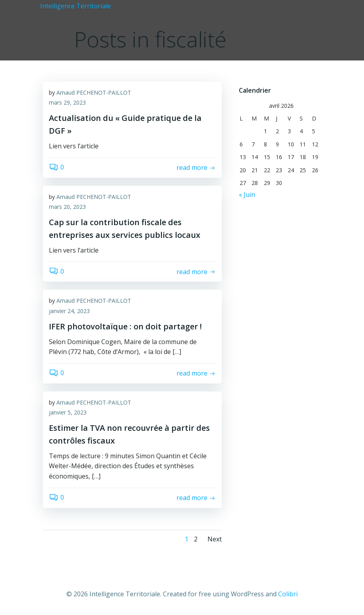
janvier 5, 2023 (68, 414)
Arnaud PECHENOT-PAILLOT (94, 93)
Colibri (288, 594)
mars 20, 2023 (67, 207)
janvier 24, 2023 (69, 312)
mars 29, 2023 (67, 104)
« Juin (246, 193)
